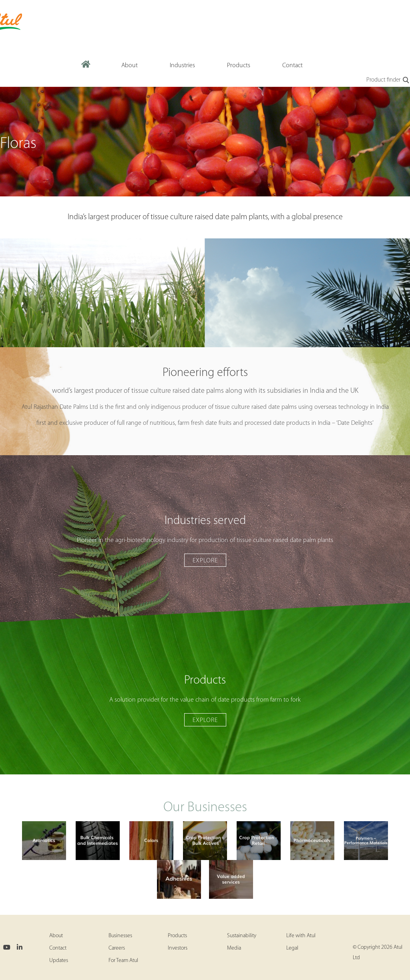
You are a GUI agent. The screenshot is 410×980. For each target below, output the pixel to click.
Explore (205, 561)
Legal (292, 948)
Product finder (388, 80)
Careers (117, 948)
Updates (59, 961)
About (56, 936)
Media (234, 948)
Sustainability (242, 936)
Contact (58, 948)
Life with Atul (301, 936)
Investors (178, 948)
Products (177, 936)
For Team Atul (123, 961)
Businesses (120, 936)
